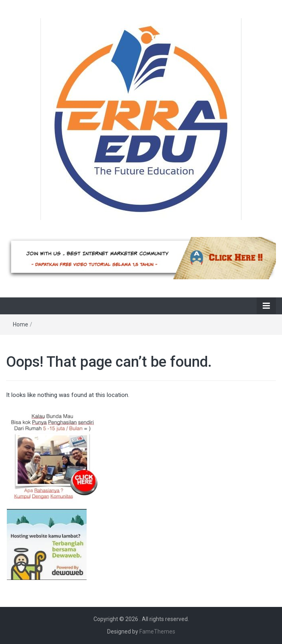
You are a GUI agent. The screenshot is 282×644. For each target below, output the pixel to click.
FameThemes (157, 632)
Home (21, 324)
